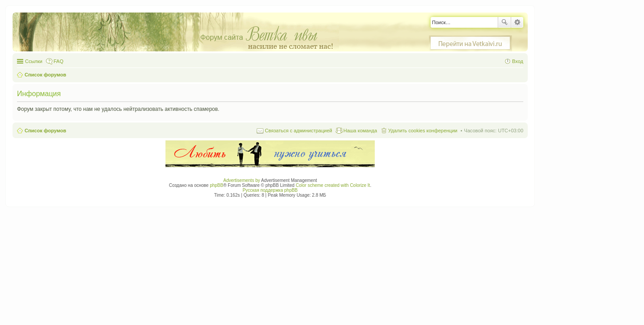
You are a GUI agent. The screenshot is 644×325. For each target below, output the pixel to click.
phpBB (216, 185)
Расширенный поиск (517, 22)
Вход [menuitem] (518, 61)
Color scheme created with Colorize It (333, 185)
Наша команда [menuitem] (360, 131)
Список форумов (45, 131)
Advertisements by (241, 180)
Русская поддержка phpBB (270, 190)
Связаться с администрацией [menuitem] (298, 131)
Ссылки (34, 61)
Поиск (504, 22)
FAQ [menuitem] (59, 61)
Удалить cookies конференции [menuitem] (423, 131)
